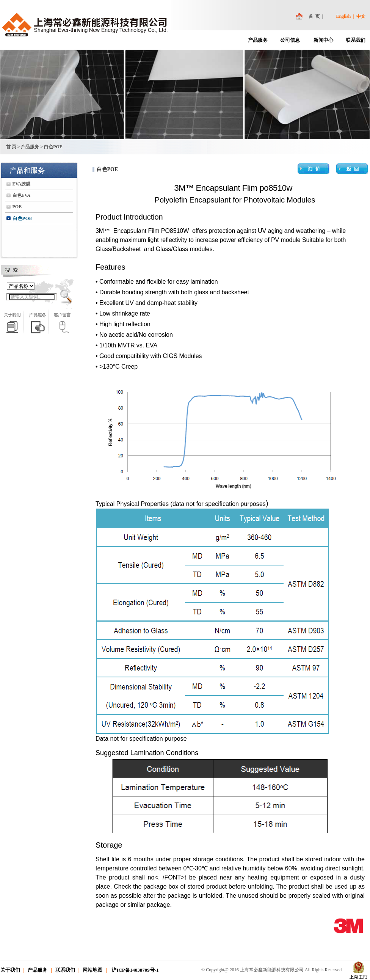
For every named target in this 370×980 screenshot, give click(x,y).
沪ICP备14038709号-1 (134, 970)
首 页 (314, 16)
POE (17, 207)
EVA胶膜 (22, 184)
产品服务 (258, 40)
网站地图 (92, 970)
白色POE (23, 218)
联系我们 (356, 40)
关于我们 (10, 970)
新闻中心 (323, 40)
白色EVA (22, 195)
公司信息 (290, 40)
